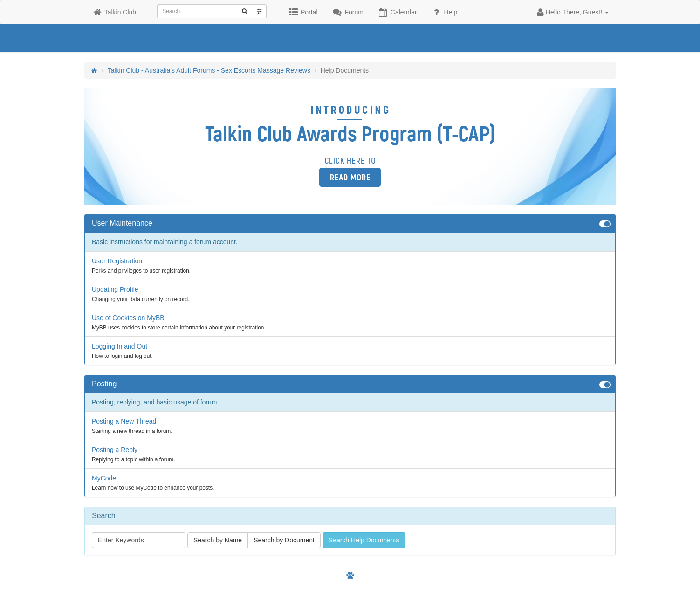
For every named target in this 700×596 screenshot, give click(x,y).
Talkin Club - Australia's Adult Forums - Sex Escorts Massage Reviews (209, 70)
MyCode (104, 478)
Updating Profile (115, 289)
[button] (573, 12)
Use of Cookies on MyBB (128, 318)
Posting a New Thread (124, 421)
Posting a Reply (115, 450)
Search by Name (218, 540)
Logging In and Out (120, 346)
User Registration (117, 261)
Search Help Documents (364, 540)
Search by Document (284, 540)
